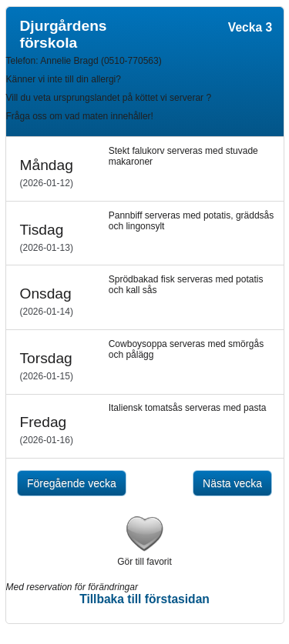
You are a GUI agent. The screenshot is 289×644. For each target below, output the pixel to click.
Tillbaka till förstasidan (144, 599)
